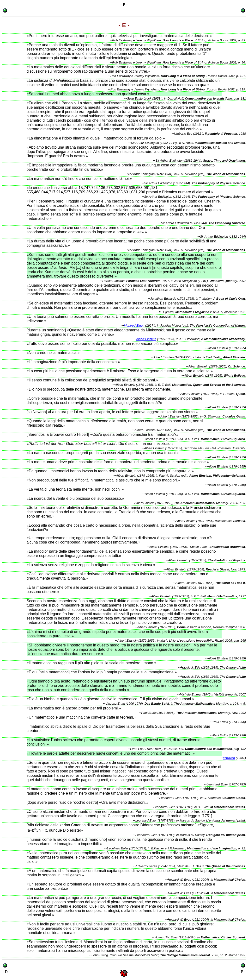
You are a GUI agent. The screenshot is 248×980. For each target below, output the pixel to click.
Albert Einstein (146, 339)
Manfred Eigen (134, 326)
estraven (229, 758)
